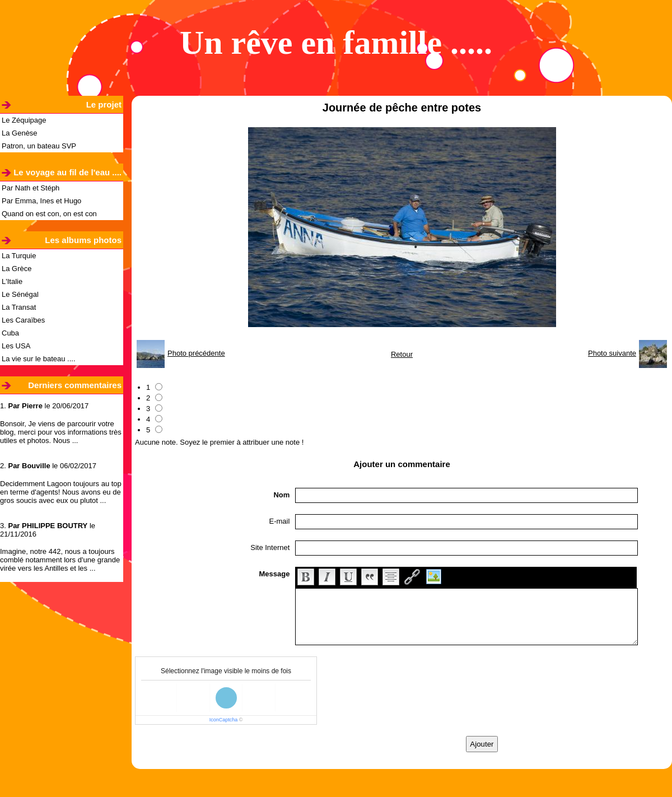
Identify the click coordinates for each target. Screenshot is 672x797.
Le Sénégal (20, 294)
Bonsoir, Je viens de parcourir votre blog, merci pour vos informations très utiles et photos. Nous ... (61, 432)
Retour (402, 354)
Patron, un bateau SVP (39, 146)
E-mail (280, 521)
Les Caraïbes (23, 320)
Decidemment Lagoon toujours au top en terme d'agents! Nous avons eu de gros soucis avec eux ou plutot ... (61, 492)
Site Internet (270, 547)
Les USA (16, 346)
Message (274, 574)
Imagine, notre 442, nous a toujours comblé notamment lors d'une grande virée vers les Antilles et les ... (60, 560)
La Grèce (17, 269)
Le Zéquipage (24, 120)
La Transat (19, 307)
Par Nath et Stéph (31, 188)
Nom (281, 495)
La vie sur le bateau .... (39, 359)
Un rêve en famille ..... (336, 43)
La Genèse (20, 133)
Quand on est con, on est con (49, 214)
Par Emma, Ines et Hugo (41, 201)
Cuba (10, 333)
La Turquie (19, 256)
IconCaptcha (224, 720)
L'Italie (12, 281)
